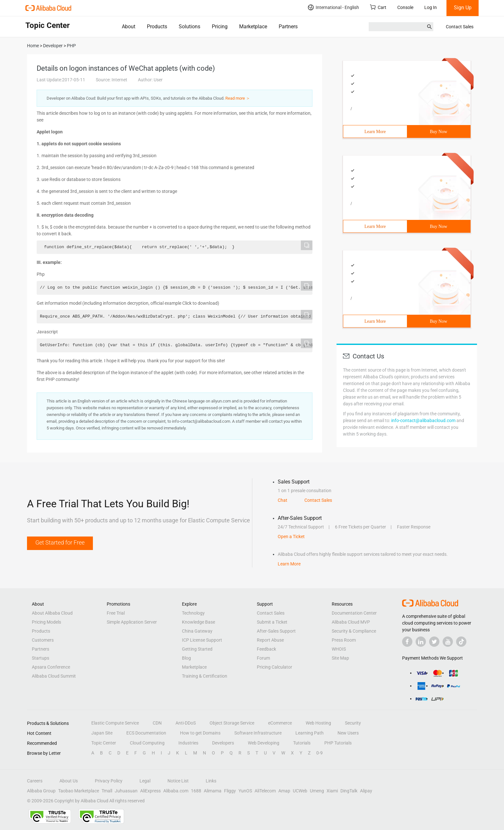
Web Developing (264, 743)
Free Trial (116, 613)
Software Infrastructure (258, 733)
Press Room (344, 640)
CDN (157, 723)
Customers (43, 640)
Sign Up (463, 8)
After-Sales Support (276, 631)
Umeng (317, 791)
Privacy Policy (109, 781)
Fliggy (230, 791)
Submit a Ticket (272, 622)
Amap (284, 791)
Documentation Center (354, 613)
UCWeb (300, 791)
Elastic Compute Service (115, 723)
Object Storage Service (232, 723)
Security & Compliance (354, 631)
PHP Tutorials (338, 743)
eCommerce (280, 723)
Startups (40, 658)
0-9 (319, 753)
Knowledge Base (198, 622)
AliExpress (150, 791)
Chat (283, 500)
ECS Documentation (146, 733)
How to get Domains (200, 733)
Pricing (220, 27)
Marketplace (253, 27)
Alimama (213, 791)
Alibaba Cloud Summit (54, 676)
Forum (263, 658)
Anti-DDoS (186, 723)
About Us (69, 781)
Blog (186, 658)
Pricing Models (46, 622)
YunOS (245, 791)
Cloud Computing (147, 743)
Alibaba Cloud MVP (351, 622)
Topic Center (104, 743)
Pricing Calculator (274, 667)
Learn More (375, 132)
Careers (35, 781)
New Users (348, 733)
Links (211, 781)
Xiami (332, 791)
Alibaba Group (41, 791)
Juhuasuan (126, 791)
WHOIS (339, 649)
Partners (288, 27)
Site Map (340, 658)
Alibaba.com (176, 791)
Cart (378, 7)
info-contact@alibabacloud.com (423, 420)
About (129, 27)
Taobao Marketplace (79, 791)
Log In (431, 7)
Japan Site (102, 733)
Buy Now (438, 132)
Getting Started (197, 649)
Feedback (266, 649)
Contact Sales (460, 27)
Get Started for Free (60, 542)
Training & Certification (205, 676)
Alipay (366, 791)
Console (405, 7)
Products (157, 27)
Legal (145, 781)
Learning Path (310, 733)
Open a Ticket (291, 537)
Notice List (178, 781)
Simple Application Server (132, 622)
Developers (223, 743)
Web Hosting (318, 723)
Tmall (107, 791)
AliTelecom (265, 791)
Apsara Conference (51, 667)
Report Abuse (270, 640)
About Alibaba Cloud (52, 613)
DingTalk (349, 791)
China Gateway (197, 631)
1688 (196, 791)
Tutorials (302, 743)
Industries (188, 743)
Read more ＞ (238, 98)
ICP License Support (202, 640)
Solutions (189, 27)
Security (353, 723)
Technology (193, 613)
